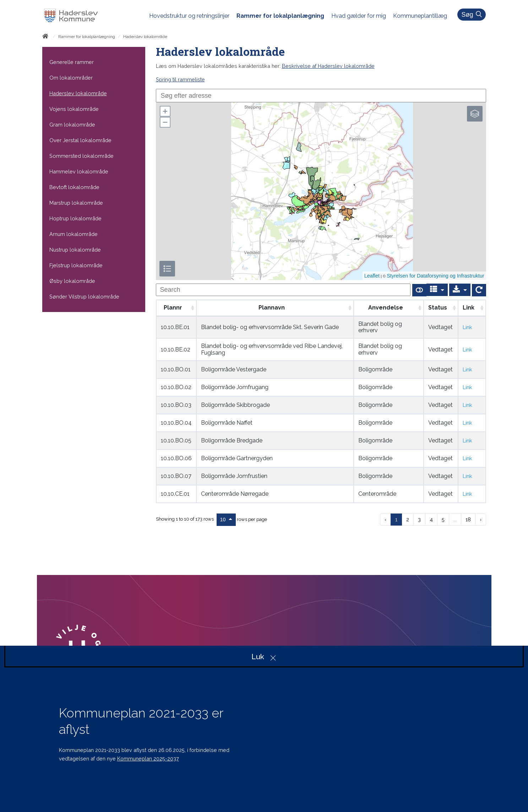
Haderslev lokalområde (78, 93)
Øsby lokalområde (72, 281)
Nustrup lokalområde (75, 250)
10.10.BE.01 (175, 327)
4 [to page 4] (431, 519)
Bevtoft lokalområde (74, 187)
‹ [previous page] (385, 519)
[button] (165, 111)
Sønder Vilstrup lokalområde (84, 297)
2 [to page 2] (408, 519)
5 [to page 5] (443, 519)
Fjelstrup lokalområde (76, 265)
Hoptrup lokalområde (75, 218)
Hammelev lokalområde (79, 171)
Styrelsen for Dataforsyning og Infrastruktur (435, 276)
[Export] (460, 290)
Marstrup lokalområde (76, 203)
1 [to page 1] (396, 519)
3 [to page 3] (419, 519)
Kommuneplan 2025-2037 (148, 759)
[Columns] (437, 290)
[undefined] (283, 290)
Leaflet (372, 276)
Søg (473, 15)
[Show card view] (419, 290)
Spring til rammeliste (180, 79)
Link (467, 327)
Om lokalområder (71, 78)
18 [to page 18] (468, 519)
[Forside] (47, 37)
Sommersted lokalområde (81, 156)
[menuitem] (193, 16)
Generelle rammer (72, 62)
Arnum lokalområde (74, 234)
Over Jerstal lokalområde (80, 140)
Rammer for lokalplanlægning (87, 37)
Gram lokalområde (72, 125)
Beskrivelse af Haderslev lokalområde (328, 66)
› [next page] (481, 519)
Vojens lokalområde (74, 109)
